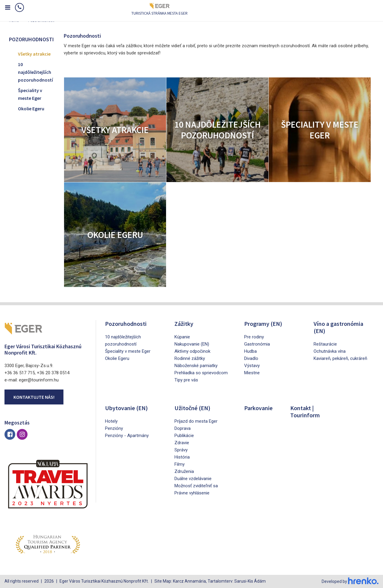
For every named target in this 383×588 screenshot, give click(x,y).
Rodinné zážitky (190, 358)
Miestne (252, 373)
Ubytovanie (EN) (126, 408)
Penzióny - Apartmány (127, 436)
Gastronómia (257, 344)
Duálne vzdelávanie (193, 479)
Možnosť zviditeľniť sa (196, 486)
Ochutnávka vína (330, 351)
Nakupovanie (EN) (192, 344)
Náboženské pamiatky (196, 366)
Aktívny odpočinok (192, 351)
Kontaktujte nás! (34, 397)
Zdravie (182, 443)
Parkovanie (258, 408)
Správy (181, 450)
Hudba (250, 351)
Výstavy (252, 366)
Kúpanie (182, 337)
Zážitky (184, 324)
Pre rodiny (254, 337)
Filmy (180, 464)
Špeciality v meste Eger (30, 94)
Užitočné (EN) (192, 408)
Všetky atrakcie (34, 54)
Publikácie (184, 436)
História (182, 457)
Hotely (111, 421)
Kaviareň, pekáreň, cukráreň (340, 358)
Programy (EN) (263, 324)
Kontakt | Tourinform (305, 411)
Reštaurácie (325, 344)
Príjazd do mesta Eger (196, 421)
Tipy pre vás (186, 380)
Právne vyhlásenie (192, 493)
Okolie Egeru (31, 109)
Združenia (184, 471)
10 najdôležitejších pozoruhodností (35, 72)
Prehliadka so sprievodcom (201, 373)
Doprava (183, 428)
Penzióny (114, 428)
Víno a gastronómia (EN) (338, 327)
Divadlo (251, 358)
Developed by (350, 581)
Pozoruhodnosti (126, 324)
